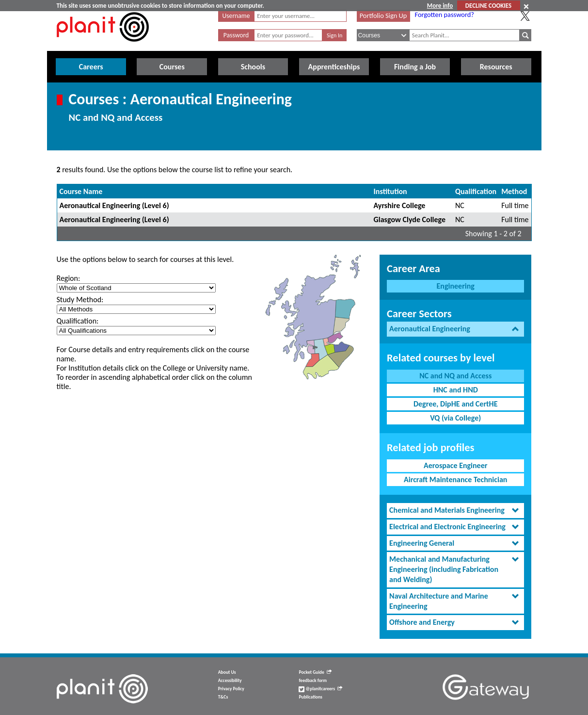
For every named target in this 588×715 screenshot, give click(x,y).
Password (236, 35)
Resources (496, 67)
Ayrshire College (400, 205)
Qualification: (78, 321)
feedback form (313, 681)
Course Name (81, 191)
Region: (69, 278)
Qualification (476, 191)
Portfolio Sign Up (383, 16)
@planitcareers (320, 689)
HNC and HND (456, 390)
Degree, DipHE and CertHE (456, 404)
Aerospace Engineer (455, 465)
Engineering (456, 286)
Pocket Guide (315, 672)
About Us (227, 672)
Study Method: (80, 300)
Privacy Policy (231, 689)
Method (514, 191)
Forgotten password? (445, 15)
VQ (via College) (455, 418)
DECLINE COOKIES (488, 6)
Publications (310, 697)
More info (440, 6)
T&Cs (223, 697)
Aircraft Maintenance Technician (455, 479)
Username (236, 16)
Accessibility (230, 681)
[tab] (455, 329)
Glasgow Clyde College (410, 219)
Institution (390, 191)
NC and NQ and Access (455, 376)
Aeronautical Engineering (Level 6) (114, 205)
